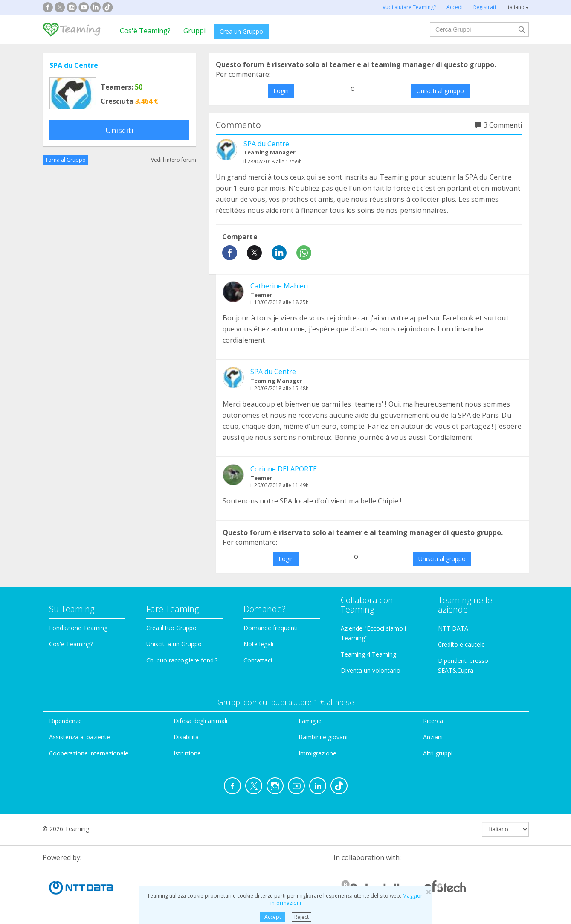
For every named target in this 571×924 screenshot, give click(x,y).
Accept (273, 917)
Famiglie (310, 721)
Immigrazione (317, 753)
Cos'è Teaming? (145, 31)
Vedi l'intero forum (174, 160)
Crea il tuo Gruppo (171, 628)
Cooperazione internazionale (89, 753)
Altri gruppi (438, 753)
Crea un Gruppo (241, 31)
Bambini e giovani (323, 737)
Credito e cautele (461, 644)
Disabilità (186, 737)
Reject (301, 917)
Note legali (258, 644)
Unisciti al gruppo (440, 91)
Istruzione (187, 753)
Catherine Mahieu (279, 286)
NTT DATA (453, 628)
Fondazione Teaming (78, 628)
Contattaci (258, 660)
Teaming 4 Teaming (368, 654)
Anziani (433, 737)
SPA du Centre (74, 65)
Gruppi (194, 31)
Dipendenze (65, 721)
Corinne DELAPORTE (284, 469)
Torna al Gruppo (65, 160)
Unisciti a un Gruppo (174, 644)
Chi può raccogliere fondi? (182, 660)
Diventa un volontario (371, 670)
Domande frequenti (271, 628)
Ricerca (433, 721)
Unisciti (119, 130)
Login (281, 91)
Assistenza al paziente (80, 737)
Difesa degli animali (200, 721)
